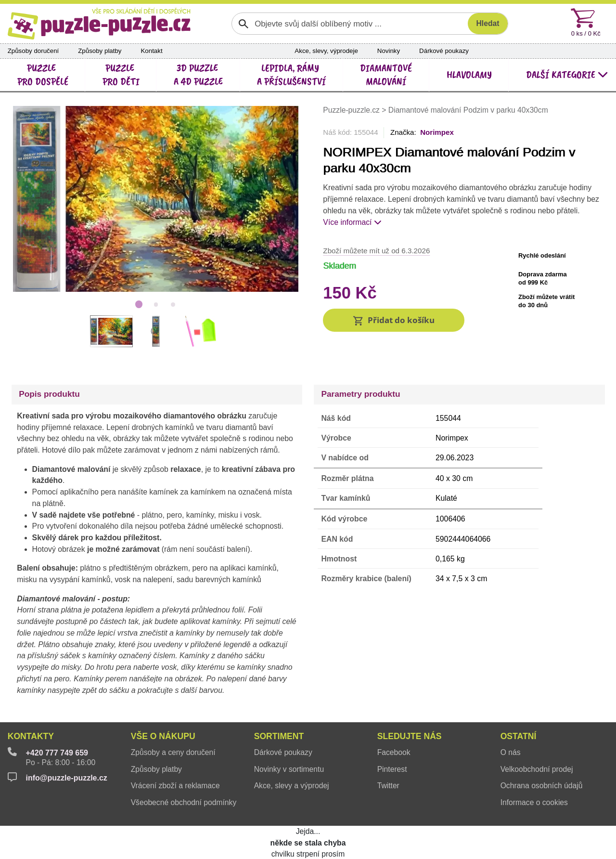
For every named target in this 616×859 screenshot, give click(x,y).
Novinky (389, 51)
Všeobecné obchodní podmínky (184, 778)
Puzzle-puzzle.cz (352, 110)
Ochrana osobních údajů (542, 762)
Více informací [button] (352, 222)
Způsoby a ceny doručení (173, 729)
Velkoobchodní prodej (537, 745)
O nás (511, 729)
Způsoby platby (100, 51)
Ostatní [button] (519, 713)
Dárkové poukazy (444, 51)
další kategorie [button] (567, 75)
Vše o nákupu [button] (163, 713)
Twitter (388, 762)
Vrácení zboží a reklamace (175, 762)
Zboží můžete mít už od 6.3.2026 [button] (376, 251)
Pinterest (392, 745)
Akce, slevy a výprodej (292, 762)
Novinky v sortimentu (289, 745)
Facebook (394, 729)
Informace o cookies (534, 778)
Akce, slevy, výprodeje (326, 51)
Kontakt (151, 51)
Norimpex (437, 132)
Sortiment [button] (279, 713)
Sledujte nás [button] (410, 713)
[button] (394, 320)
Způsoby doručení (33, 51)
